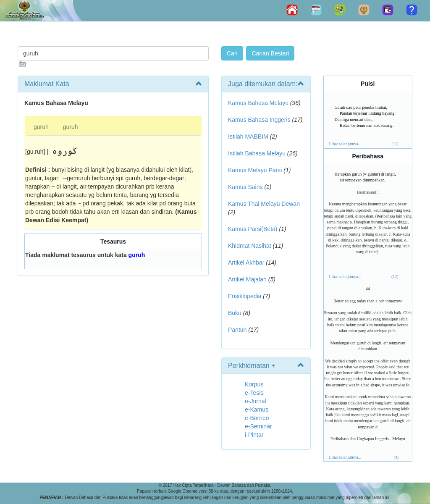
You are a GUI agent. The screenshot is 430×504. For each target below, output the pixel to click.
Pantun (237, 330)
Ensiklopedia (245, 296)
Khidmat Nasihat (250, 246)
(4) (396, 457)
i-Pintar (254, 435)
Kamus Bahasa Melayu (259, 103)
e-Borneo (257, 418)
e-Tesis (254, 393)
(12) (395, 277)
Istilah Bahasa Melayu (257, 153)
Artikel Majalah (247, 279)
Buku (235, 313)
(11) (395, 144)
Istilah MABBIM (248, 136)
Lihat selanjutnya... (345, 144)
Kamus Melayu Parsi (255, 170)
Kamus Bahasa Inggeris (259, 120)
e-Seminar (258, 426)
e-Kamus (257, 409)
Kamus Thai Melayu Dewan (264, 204)
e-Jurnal (256, 401)
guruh (41, 127)
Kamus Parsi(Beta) (253, 229)
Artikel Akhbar (246, 262)
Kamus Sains (245, 187)
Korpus (254, 384)
